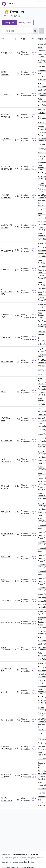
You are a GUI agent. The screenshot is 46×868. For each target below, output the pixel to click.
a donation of (8, 862)
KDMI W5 (8, 4)
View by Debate (25, 23)
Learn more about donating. (25, 862)
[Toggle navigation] (41, 4)
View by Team (10, 23)
